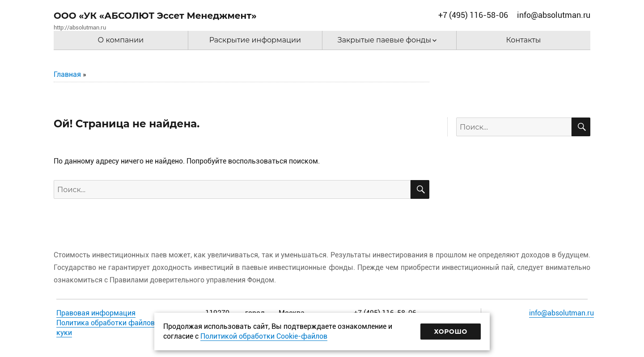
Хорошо (451, 332)
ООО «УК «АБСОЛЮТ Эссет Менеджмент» (155, 16)
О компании (121, 40)
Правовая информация (96, 313)
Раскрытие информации (255, 40)
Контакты (524, 40)
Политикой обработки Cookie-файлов (264, 336)
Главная (67, 74)
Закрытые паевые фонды (384, 40)
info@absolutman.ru (561, 313)
